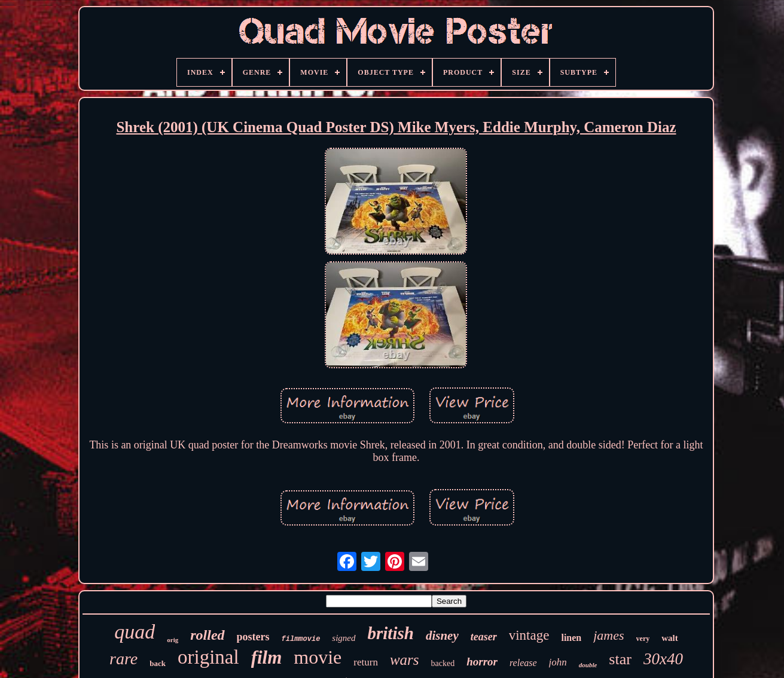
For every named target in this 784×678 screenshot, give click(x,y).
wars (405, 660)
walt (670, 638)
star (620, 659)
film (267, 657)
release (523, 663)
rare (123, 659)
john (558, 662)
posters (253, 637)
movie (318, 657)
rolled (207, 635)
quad (135, 632)
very (643, 639)
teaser (484, 637)
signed (344, 638)
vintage (529, 635)
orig (173, 640)
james (608, 635)
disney (442, 636)
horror (482, 662)
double (588, 665)
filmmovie (301, 639)
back (158, 663)
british (391, 633)
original (208, 657)
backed (443, 663)
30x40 (663, 659)
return (366, 662)
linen (571, 638)
